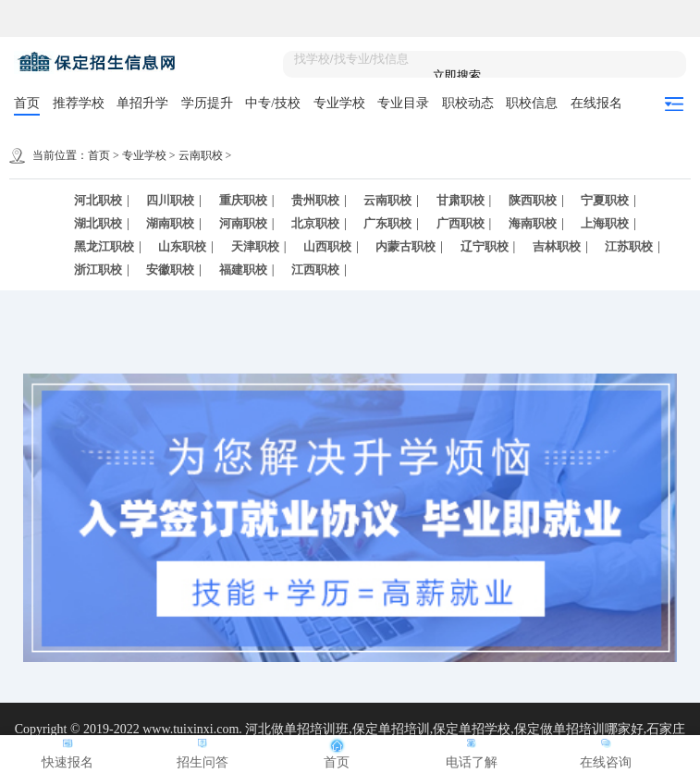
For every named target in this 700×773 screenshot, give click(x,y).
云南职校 (201, 155)
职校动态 (468, 103)
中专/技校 (273, 103)
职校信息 (532, 103)
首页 (27, 103)
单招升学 (142, 103)
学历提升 (207, 103)
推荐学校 (79, 103)
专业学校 (339, 103)
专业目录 (403, 103)
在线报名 (596, 103)
